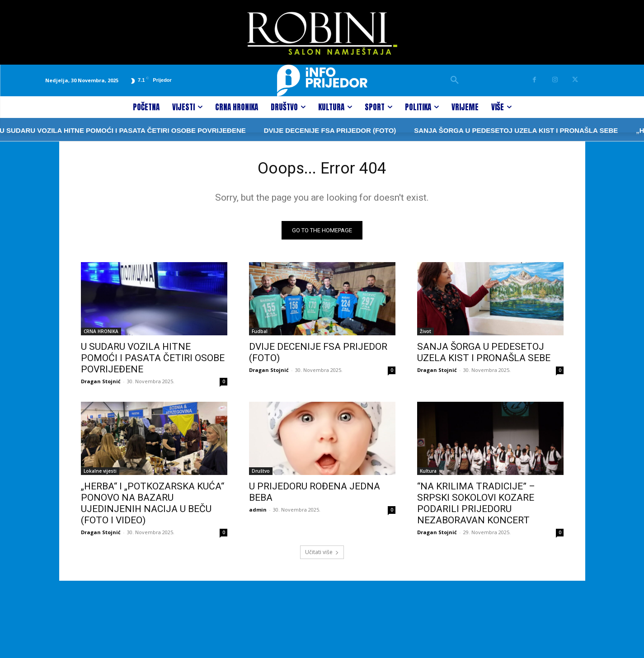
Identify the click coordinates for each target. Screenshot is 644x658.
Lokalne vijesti (100, 474)
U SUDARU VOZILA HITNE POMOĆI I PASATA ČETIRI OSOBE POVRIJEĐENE (153, 361)
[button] (455, 80)
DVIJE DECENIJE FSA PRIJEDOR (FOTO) (302, 130)
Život (425, 334)
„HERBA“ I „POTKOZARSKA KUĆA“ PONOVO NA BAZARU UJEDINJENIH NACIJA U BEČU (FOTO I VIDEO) (153, 506)
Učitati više (322, 555)
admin (258, 513)
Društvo (261, 474)
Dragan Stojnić (101, 384)
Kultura (428, 474)
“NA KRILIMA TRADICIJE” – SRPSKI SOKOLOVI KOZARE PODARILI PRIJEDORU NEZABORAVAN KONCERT (476, 506)
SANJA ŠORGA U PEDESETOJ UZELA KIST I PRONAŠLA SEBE (487, 130)
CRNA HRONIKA (101, 334)
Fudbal (260, 334)
